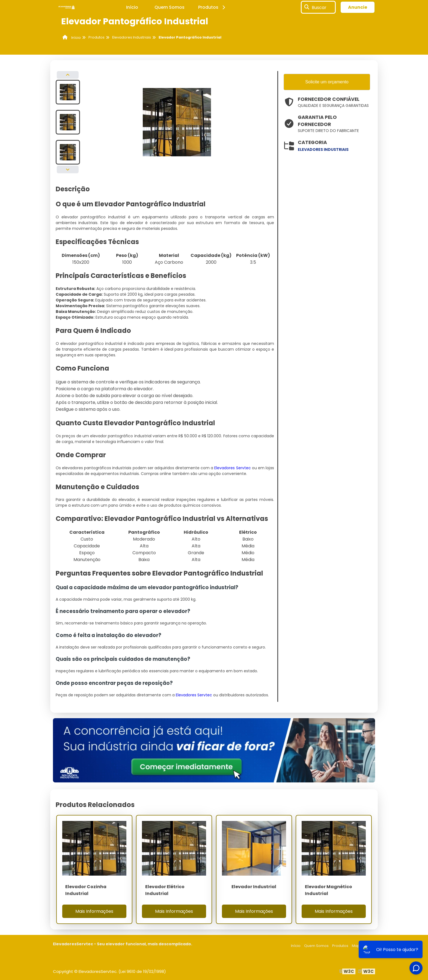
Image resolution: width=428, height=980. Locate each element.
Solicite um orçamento (327, 82)
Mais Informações (94, 911)
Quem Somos (170, 7)
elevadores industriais (323, 149)
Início (132, 7)
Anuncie (358, 7)
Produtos (212, 7)
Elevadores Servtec (232, 468)
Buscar (319, 7)
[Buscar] (307, 7)
